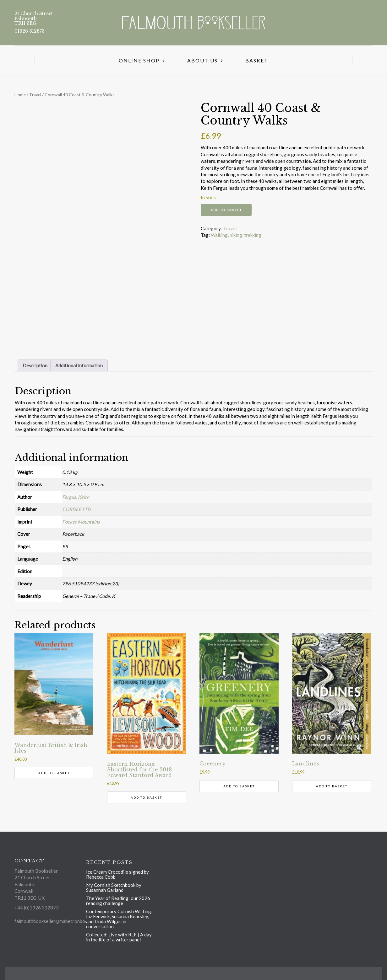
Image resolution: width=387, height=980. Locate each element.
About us (202, 60)
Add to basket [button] (54, 773)
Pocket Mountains (81, 522)
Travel (35, 95)
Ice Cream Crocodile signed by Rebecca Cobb (117, 874)
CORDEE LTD (76, 509)
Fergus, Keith (76, 497)
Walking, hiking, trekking (236, 235)
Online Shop (139, 60)
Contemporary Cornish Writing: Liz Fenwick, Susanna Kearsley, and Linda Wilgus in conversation (119, 919)
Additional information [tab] (79, 365)
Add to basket (226, 210)
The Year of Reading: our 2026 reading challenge (118, 901)
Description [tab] (35, 365)
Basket (257, 60)
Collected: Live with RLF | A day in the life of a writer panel (119, 937)
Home (20, 95)
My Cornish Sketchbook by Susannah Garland (114, 887)
